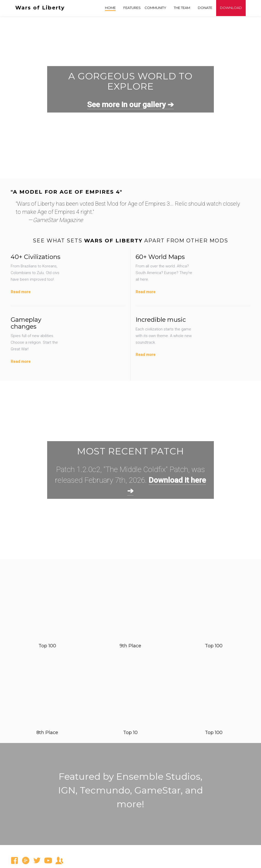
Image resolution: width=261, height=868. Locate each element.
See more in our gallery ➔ (130, 104)
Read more (21, 292)
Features (132, 8)
